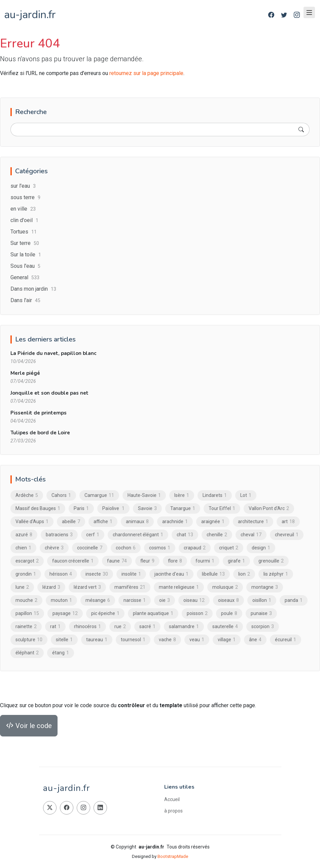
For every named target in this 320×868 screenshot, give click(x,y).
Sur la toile (26, 255)
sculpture (29, 640)
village (227, 640)
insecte (97, 574)
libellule (213, 574)
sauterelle (225, 627)
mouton (61, 601)
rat (55, 627)
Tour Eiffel (222, 509)
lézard (51, 587)
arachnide (175, 522)
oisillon (262, 601)
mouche (26, 601)
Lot (246, 496)
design (261, 548)
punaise (261, 614)
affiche (103, 522)
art (288, 522)
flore (175, 561)
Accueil (172, 799)
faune (117, 561)
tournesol (133, 640)
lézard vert (87, 587)
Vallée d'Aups (32, 522)
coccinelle (90, 548)
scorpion (263, 627)
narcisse (135, 601)
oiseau (194, 601)
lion (244, 574)
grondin (26, 574)
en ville (23, 209)
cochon (126, 548)
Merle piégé (25, 373)
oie (165, 601)
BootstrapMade (173, 856)
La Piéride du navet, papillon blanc (53, 354)
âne (255, 640)
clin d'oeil (24, 221)
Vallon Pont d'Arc (269, 509)
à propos (173, 811)
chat (185, 535)
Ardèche (27, 496)
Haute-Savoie (144, 496)
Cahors (61, 496)
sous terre (25, 198)
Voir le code (29, 726)
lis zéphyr (276, 574)
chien (23, 548)
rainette (26, 627)
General (25, 278)
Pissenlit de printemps (39, 413)
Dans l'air (25, 301)
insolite (131, 574)
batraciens (59, 535)
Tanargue (183, 509)
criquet (229, 548)
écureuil (286, 640)
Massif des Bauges (38, 509)
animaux (137, 522)
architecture (253, 522)
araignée (213, 522)
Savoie (147, 509)
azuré (24, 535)
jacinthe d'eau (171, 574)
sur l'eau (23, 186)
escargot (27, 561)
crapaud (195, 548)
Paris (81, 509)
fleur (147, 561)
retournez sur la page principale (146, 73)
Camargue (99, 496)
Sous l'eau (25, 266)
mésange (98, 601)
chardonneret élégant (138, 535)
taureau (97, 640)
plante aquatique (153, 614)
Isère (182, 496)
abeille (71, 522)
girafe (236, 561)
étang (61, 653)
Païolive (113, 509)
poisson (197, 614)
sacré (147, 627)
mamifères (130, 587)
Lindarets (215, 496)
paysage (65, 614)
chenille (217, 535)
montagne (265, 587)
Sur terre (25, 243)
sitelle (64, 640)
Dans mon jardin (33, 289)
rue (120, 627)
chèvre (54, 548)
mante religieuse (179, 587)
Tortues (24, 232)
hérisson (61, 574)
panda (294, 601)
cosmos (160, 548)
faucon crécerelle (73, 561)
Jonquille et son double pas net (49, 393)
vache (167, 640)
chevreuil (287, 535)
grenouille (271, 561)
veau (197, 640)
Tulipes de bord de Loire (40, 433)
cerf (93, 535)
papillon (27, 614)
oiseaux (228, 601)
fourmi (205, 561)
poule (229, 614)
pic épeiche (105, 614)
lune (22, 587)
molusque (225, 587)
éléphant (27, 653)
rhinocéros (87, 627)
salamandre (184, 627)
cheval (251, 535)
